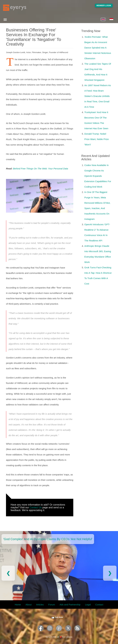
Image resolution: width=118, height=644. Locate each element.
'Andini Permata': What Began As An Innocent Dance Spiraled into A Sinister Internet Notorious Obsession (98, 48)
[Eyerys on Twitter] (68, 632)
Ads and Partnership (70, 605)
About (29, 605)
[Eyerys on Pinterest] (59, 632)
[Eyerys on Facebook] (41, 632)
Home (18, 605)
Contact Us (36, 507)
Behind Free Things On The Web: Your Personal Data (41, 169)
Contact (99, 605)
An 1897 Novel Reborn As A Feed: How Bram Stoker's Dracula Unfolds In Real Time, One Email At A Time (98, 96)
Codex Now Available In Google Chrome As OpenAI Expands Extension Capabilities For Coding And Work (98, 176)
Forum (52, 605)
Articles (40, 605)
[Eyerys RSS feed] (77, 632)
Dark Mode (59, 617)
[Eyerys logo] (15, 8)
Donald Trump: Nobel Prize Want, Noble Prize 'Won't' (97, 139)
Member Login (104, 6)
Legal (88, 605)
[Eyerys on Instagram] (50, 632)
